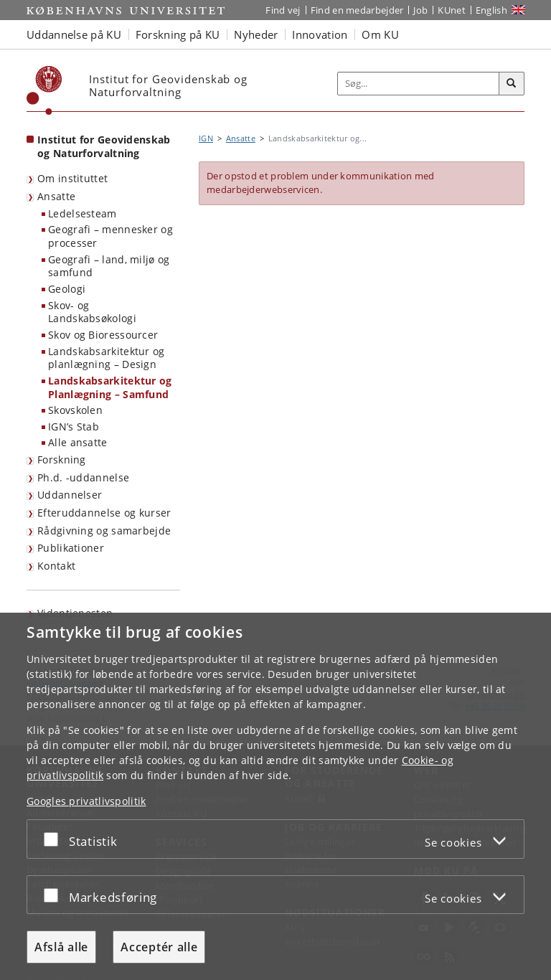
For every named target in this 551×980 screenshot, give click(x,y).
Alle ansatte (78, 442)
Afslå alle (61, 947)
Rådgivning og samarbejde (104, 531)
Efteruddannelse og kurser (104, 513)
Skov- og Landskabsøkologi (92, 312)
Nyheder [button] (256, 34)
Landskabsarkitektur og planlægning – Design (107, 358)
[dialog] (275, 796)
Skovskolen (75, 410)
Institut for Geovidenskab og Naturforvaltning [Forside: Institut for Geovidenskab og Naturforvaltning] (104, 146)
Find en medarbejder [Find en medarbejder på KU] (357, 10)
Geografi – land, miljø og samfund (109, 266)
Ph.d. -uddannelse (83, 477)
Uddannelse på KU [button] (74, 34)
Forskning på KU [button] (178, 34)
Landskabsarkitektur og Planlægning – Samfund (110, 387)
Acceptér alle (159, 947)
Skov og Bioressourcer (103, 335)
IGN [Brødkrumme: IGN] (206, 138)
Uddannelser (70, 495)
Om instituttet (72, 178)
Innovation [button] (320, 34)
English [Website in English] (491, 10)
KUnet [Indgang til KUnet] (452, 10)
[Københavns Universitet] (44, 90)
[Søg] (512, 84)
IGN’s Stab (74, 427)
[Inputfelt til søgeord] (419, 84)
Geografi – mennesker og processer (110, 236)
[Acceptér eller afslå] (55, 839)
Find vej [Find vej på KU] (283, 10)
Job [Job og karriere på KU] (420, 10)
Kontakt (56, 566)
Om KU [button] (380, 34)
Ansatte (56, 196)
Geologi (67, 289)
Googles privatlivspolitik (86, 801)
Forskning (62, 460)
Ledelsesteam (83, 213)
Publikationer (71, 548)
